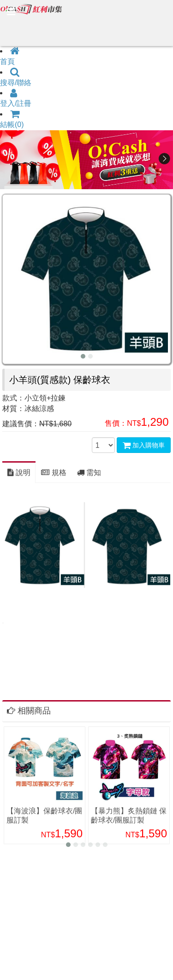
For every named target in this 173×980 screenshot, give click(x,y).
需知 (89, 473)
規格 (54, 473)
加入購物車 (144, 445)
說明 (19, 473)
